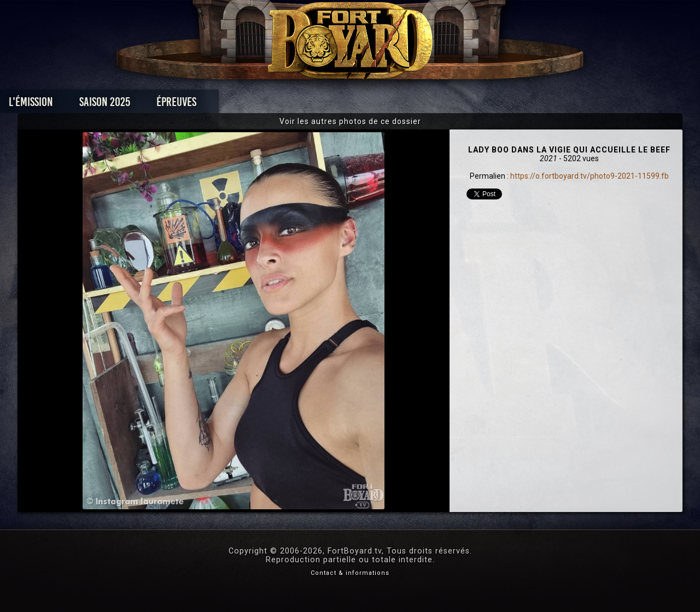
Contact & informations (350, 573)
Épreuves (251, 105)
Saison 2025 (179, 105)
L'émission (105, 105)
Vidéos (367, 105)
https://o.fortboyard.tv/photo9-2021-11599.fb (590, 176)
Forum (485, 105)
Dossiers (426, 105)
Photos (312, 105)
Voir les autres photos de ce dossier (350, 121)
